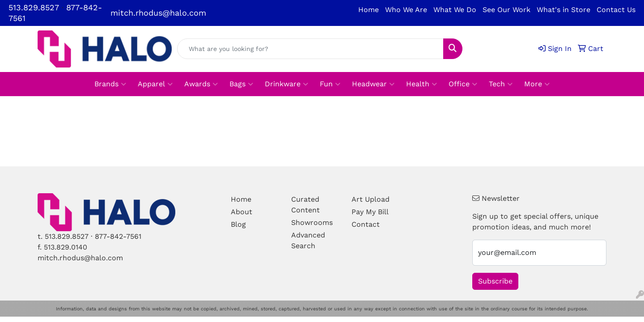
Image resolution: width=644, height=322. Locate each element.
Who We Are (406, 10)
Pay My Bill (370, 212)
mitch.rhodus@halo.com (158, 13)
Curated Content (305, 205)
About (241, 212)
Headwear (373, 84)
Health (422, 84)
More (537, 84)
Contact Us (616, 10)
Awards (201, 84)
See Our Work (506, 10)
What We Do (455, 10)
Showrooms (312, 222)
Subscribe (495, 281)
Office (463, 84)
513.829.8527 (34, 7)
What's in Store (563, 10)
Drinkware (286, 84)
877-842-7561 (118, 236)
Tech (501, 84)
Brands (110, 84)
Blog (238, 224)
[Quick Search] (310, 49)
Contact (366, 224)
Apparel (155, 84)
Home (369, 10)
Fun (330, 84)
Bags (241, 84)
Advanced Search (308, 240)
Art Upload (371, 199)
